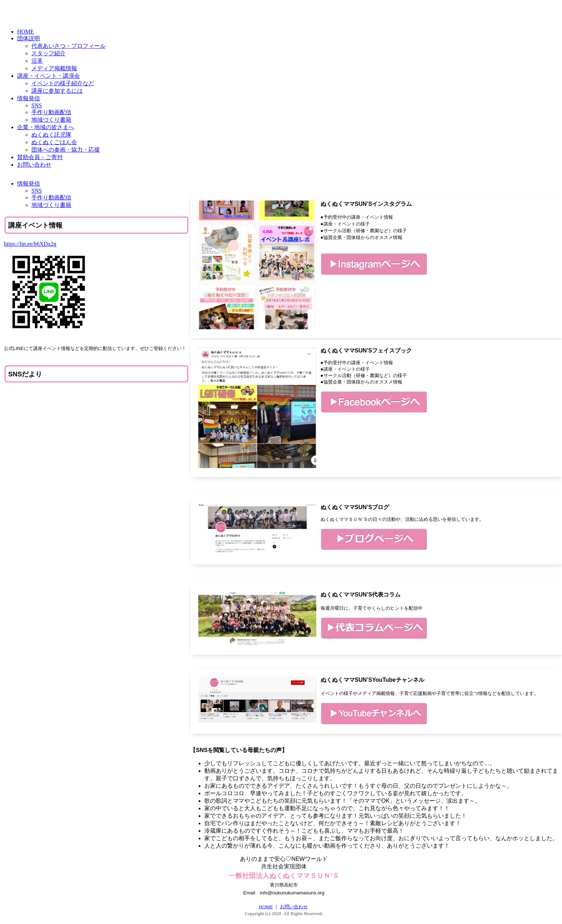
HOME (266, 907)
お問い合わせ (294, 907)
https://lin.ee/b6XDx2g (30, 244)
